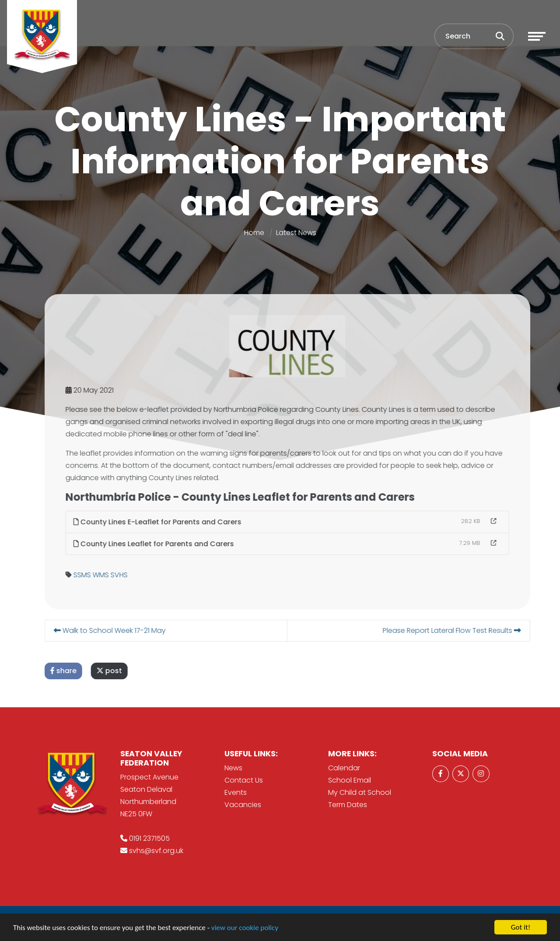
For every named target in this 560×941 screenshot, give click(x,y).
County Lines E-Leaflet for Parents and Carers (181, 522)
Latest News (296, 233)
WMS (124, 575)
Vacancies (243, 805)
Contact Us (244, 780)
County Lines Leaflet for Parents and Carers (177, 544)
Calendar (344, 768)
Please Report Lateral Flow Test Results (475, 630)
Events (236, 792)
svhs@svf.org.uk (156, 851)
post (133, 671)
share (87, 671)
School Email (350, 780)
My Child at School (360, 792)
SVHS (142, 575)
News (233, 768)
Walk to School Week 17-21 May (133, 630)
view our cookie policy (245, 928)
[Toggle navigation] (537, 36)
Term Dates (348, 805)
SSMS (105, 575)
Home (254, 233)
